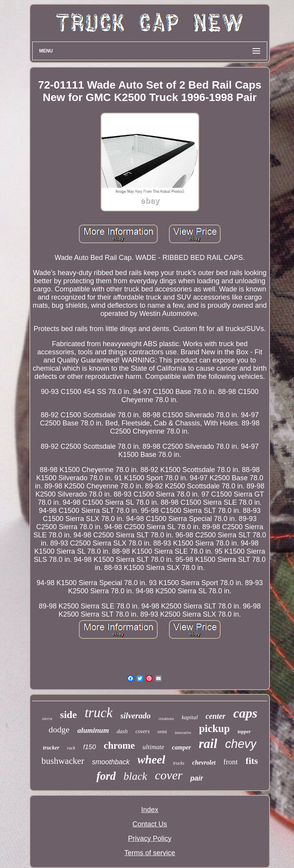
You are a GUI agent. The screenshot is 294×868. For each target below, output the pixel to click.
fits (252, 761)
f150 (90, 747)
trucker (51, 748)
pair (197, 778)
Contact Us (150, 824)
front (231, 762)
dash (122, 731)
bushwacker (63, 761)
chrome (119, 745)
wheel (151, 759)
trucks (178, 763)
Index (150, 810)
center (215, 716)
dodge (59, 729)
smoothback (111, 762)
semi (162, 731)
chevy (241, 744)
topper (244, 731)
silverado (136, 716)
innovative (183, 733)
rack (71, 748)
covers (143, 731)
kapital (190, 717)
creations (166, 718)
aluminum (93, 730)
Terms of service (150, 853)
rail (208, 744)
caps (245, 713)
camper (182, 747)
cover (169, 775)
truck (99, 713)
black (135, 776)
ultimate (153, 747)
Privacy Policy (150, 838)
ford (106, 776)
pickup (214, 729)
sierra (47, 718)
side (69, 715)
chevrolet (204, 763)
